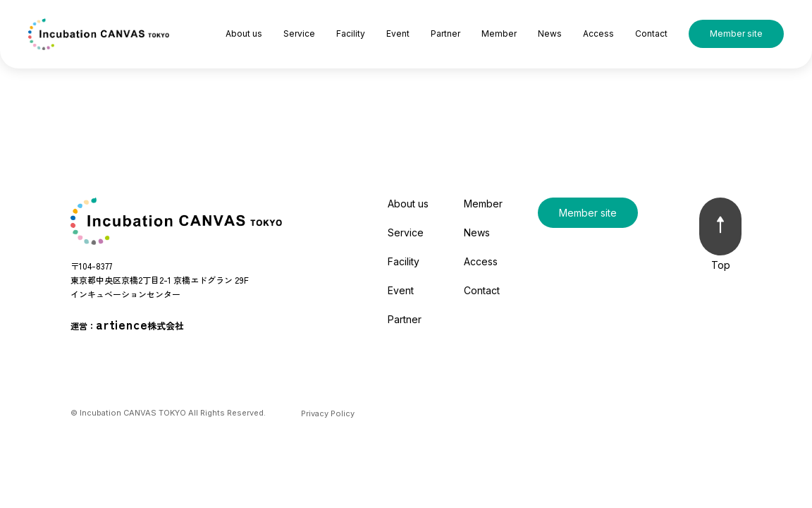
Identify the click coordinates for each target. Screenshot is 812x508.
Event (398, 34)
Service (299, 34)
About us (244, 34)
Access (598, 34)
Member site (736, 34)
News (550, 34)
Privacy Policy (328, 413)
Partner (445, 34)
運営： (127, 324)
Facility (351, 34)
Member (499, 34)
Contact (651, 34)
